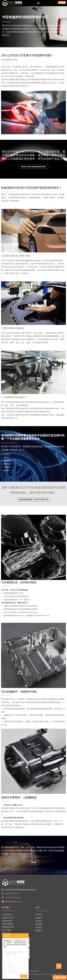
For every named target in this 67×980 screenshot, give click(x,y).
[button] (38, 3)
